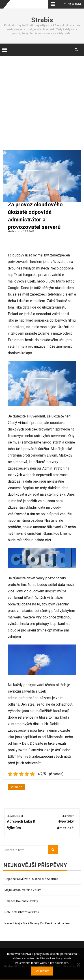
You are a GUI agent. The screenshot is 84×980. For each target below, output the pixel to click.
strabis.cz (14, 231)
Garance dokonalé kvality (21, 901)
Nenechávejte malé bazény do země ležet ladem (37, 923)
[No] (78, 964)
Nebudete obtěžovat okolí (22, 912)
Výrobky (16, 787)
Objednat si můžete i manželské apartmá (31, 879)
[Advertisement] (42, 99)
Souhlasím (42, 971)
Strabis (42, 20)
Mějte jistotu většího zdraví (23, 890)
